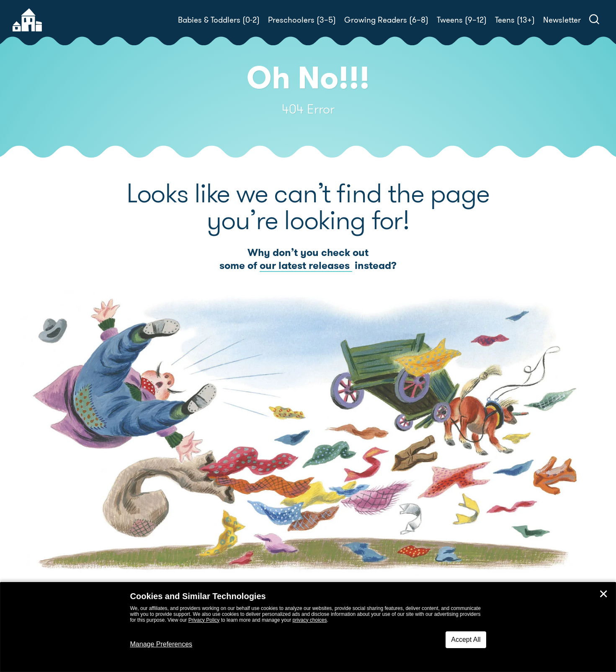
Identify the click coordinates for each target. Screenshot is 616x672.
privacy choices (309, 620)
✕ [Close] (603, 594)
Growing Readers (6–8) (386, 20)
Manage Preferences (161, 644)
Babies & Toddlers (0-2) (219, 20)
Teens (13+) (515, 20)
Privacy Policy (204, 620)
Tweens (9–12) (462, 20)
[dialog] (308, 627)
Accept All (466, 640)
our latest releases (306, 266)
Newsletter (562, 20)
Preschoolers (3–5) (302, 20)
